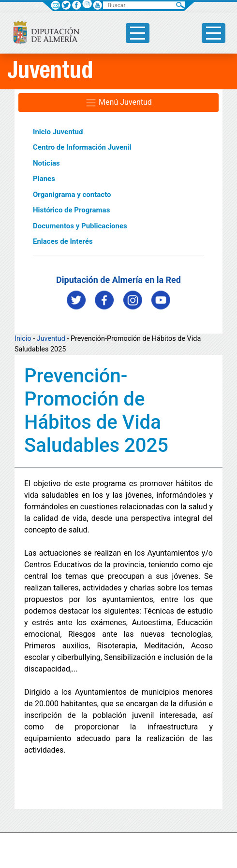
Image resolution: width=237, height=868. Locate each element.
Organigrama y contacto (72, 195)
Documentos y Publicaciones (80, 226)
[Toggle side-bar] (138, 33)
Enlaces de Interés (63, 241)
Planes (44, 179)
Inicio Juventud (58, 132)
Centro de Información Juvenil (82, 147)
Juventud (51, 339)
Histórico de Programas (71, 210)
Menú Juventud (118, 103)
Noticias (46, 163)
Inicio (23, 339)
